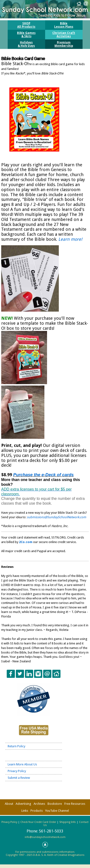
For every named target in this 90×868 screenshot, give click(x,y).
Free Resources (75, 804)
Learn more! (70, 239)
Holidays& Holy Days (26, 44)
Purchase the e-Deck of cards (43, 475)
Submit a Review (19, 778)
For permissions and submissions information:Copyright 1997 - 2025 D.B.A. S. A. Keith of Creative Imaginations (45, 853)
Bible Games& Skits (26, 35)
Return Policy (16, 746)
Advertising (23, 804)
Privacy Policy (17, 771)
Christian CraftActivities (64, 35)
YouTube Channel (57, 811)
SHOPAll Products (26, 25)
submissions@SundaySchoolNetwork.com (57, 517)
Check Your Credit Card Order (38, 822)
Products (37, 811)
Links (25, 811)
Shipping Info (68, 822)
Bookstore (55, 804)
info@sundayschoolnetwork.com (45, 837)
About (9, 804)
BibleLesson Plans (64, 25)
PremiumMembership (64, 44)
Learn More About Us (22, 764)
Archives (39, 804)
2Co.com (26, 542)
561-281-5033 (51, 831)
